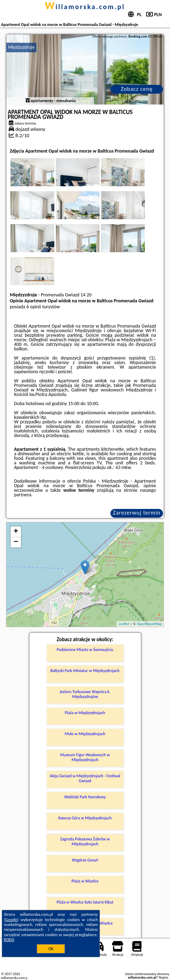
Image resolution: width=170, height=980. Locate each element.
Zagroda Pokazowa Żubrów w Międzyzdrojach (85, 841)
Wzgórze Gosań (85, 860)
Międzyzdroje (21, 47)
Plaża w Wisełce (85, 881)
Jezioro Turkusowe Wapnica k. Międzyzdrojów (85, 694)
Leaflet (124, 624)
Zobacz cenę (137, 89)
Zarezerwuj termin (137, 513)
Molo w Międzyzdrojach (85, 734)
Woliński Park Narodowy (85, 797)
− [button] (16, 542)
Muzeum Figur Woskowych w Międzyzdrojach (85, 757)
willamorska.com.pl (85, 7)
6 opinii (34, 307)
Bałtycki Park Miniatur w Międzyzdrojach (85, 671)
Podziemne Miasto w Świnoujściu (85, 650)
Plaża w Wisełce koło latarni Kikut (85, 902)
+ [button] (16, 532)
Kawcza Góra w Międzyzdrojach (85, 818)
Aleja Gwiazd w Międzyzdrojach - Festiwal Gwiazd (85, 778)
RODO (9, 940)
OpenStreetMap (149, 624)
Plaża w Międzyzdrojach (85, 713)
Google (11, 920)
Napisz (164, 977)
